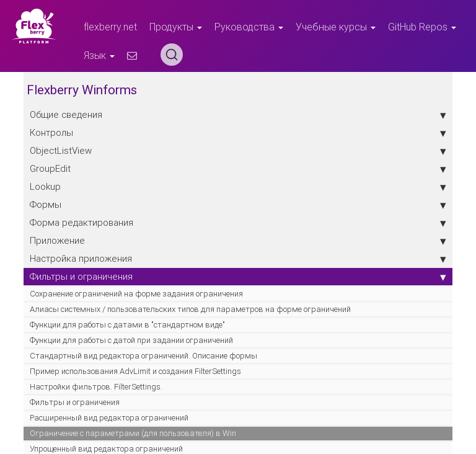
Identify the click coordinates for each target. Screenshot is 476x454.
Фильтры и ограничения (238, 277)
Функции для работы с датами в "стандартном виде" (127, 325)
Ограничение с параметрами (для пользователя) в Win (133, 433)
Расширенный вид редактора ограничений (109, 418)
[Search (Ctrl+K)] (172, 55)
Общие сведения (238, 115)
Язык (99, 55)
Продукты (176, 27)
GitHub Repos (422, 27)
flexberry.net (110, 27)
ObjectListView (238, 151)
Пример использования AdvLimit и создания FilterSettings (135, 371)
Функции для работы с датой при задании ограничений (131, 340)
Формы (238, 205)
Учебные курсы (336, 27)
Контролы (238, 133)
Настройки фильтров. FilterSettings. (96, 387)
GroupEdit (238, 169)
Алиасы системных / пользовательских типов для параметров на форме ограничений (190, 309)
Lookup (238, 187)
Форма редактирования (238, 223)
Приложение (238, 241)
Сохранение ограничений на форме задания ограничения (136, 294)
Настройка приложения (238, 259)
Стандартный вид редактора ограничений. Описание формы (143, 356)
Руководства (249, 27)
